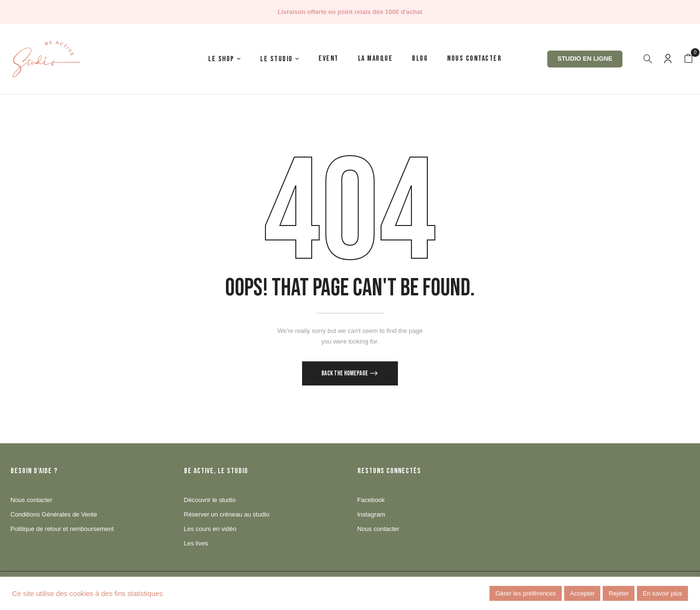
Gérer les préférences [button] (526, 593)
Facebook (371, 500)
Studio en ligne (585, 59)
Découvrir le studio (210, 500)
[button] (688, 59)
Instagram (371, 514)
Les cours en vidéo (210, 529)
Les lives (196, 543)
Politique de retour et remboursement (62, 529)
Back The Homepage (345, 373)
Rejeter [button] (619, 593)
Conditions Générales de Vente (54, 514)
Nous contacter (32, 500)
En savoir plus (662, 593)
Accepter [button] (582, 593)
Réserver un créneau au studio (227, 514)
